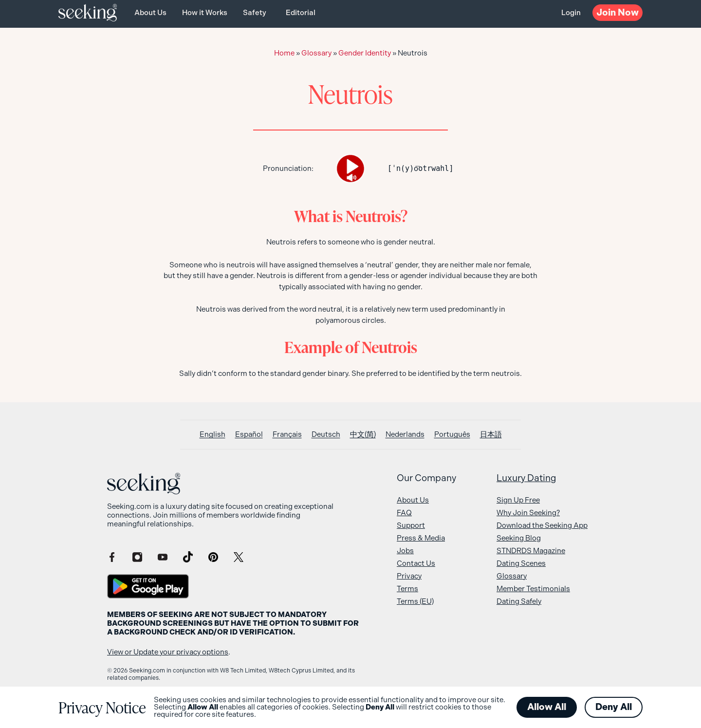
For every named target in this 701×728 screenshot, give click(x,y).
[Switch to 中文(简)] (363, 435)
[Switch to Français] (287, 435)
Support (411, 525)
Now (618, 12)
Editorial (301, 13)
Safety (255, 13)
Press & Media (421, 538)
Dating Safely (519, 601)
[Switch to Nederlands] (405, 435)
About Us (150, 13)
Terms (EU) (415, 601)
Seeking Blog (519, 538)
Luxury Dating (526, 478)
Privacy (409, 576)
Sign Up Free (518, 500)
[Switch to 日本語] (491, 435)
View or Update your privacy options (168, 652)
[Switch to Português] (452, 435)
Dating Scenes (521, 563)
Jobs (405, 551)
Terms (407, 589)
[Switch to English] (212, 435)
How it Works (205, 13)
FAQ (404, 513)
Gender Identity (365, 53)
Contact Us (416, 563)
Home (284, 53)
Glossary (316, 53)
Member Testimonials (533, 589)
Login (571, 13)
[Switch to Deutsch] (326, 435)
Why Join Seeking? (528, 513)
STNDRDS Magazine (531, 551)
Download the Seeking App (542, 525)
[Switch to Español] (249, 435)
